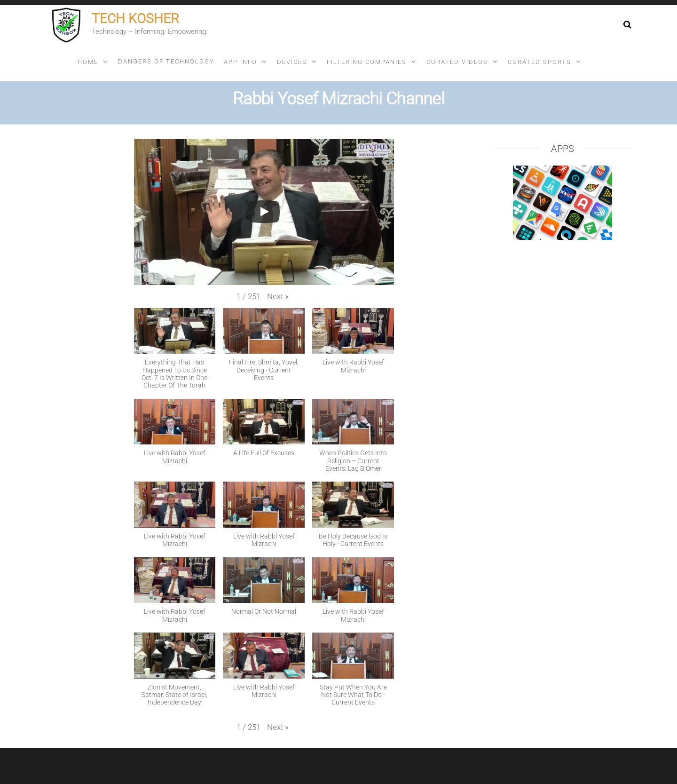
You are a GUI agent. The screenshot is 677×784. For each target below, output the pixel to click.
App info (240, 62)
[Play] (264, 212)
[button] (278, 297)
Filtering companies (367, 62)
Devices (292, 62)
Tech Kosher (135, 19)
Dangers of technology (166, 61)
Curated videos (457, 62)
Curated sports (539, 62)
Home (88, 62)
